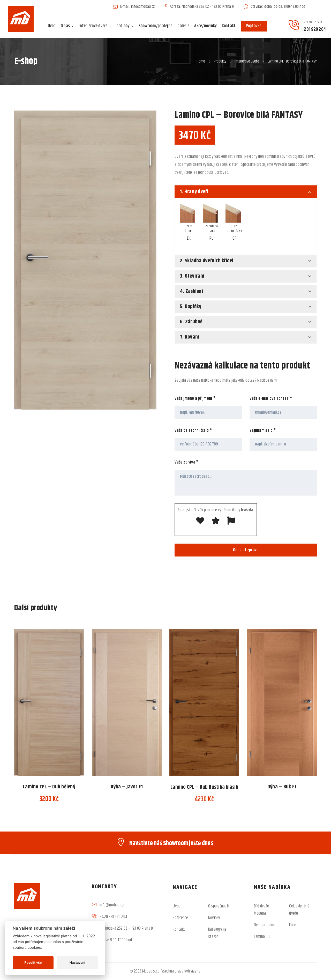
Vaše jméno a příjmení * (195, 403)
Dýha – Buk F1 (282, 787)
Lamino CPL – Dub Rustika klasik (204, 787)
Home (201, 61)
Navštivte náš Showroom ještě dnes (171, 843)
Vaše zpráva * (187, 466)
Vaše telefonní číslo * (193, 434)
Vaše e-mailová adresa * (271, 403)
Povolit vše (33, 963)
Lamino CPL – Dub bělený (49, 787)
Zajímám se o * (263, 434)
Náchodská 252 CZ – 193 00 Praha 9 (126, 928)
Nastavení (77, 963)
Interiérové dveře (247, 61)
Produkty (220, 61)
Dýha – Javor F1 (127, 787)
